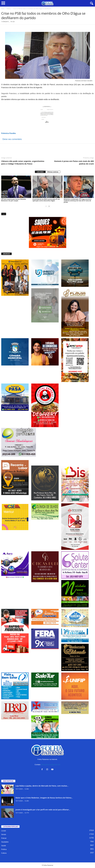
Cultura (4, 853)
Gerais (4, 834)
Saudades (5, 842)
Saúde (4, 846)
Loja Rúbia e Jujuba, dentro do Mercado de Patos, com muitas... (42, 786)
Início (3, 9)
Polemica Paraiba (8, 133)
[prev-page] (46, 206)
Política (9, 9)
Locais (4, 831)
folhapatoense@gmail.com (51, 765)
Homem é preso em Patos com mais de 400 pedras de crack (74, 162)
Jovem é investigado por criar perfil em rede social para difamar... (43, 810)
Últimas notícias (53, 172)
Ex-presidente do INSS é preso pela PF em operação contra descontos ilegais (46, 200)
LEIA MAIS (40, 172)
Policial (4, 838)
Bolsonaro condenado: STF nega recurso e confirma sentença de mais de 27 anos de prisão (78, 201)
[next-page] (49, 206)
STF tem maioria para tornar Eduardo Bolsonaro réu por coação (14, 200)
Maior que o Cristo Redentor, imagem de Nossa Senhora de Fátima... (44, 798)
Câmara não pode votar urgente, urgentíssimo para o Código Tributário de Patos (23, 162)
